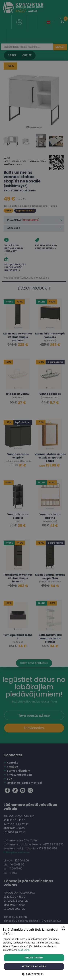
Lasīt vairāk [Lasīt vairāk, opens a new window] (24, 950)
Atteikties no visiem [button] (34, 966)
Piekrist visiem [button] (34, 958)
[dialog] (34, 490)
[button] (34, 974)
